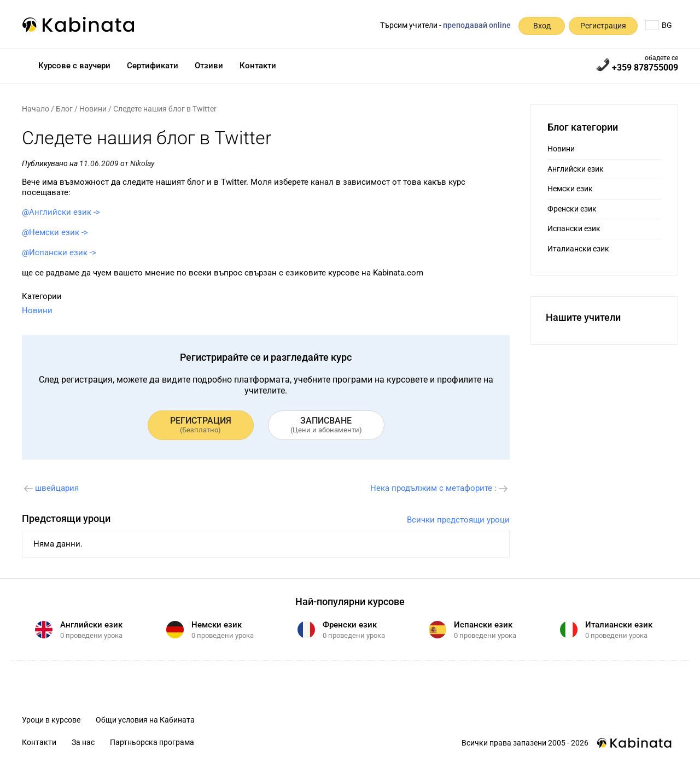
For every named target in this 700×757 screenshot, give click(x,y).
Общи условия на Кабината (145, 720)
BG (659, 25)
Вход (542, 26)
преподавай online (477, 25)
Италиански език (578, 249)
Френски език (572, 209)
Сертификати (153, 66)
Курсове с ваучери (74, 66)
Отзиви (209, 66)
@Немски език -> (55, 232)
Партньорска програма (152, 742)
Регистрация (603, 26)
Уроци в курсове (51, 720)
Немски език (570, 189)
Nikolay (142, 163)
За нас (83, 742)
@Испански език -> (59, 253)
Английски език (576, 169)
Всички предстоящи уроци (458, 520)
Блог (64, 109)
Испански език (574, 228)
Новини (93, 109)
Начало (36, 109)
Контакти (258, 66)
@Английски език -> (61, 212)
